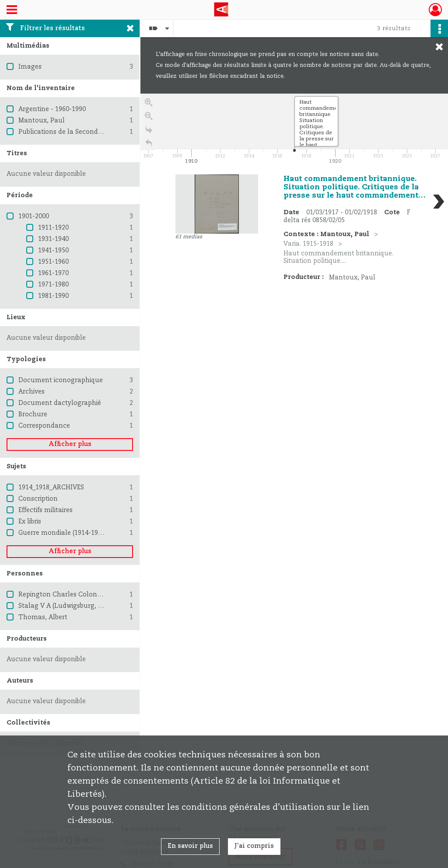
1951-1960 (53, 262)
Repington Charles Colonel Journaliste (79, 595)
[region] (294, 225)
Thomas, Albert (43, 617)
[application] (294, 130)
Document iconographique (61, 380)
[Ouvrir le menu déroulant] (12, 10)
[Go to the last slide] (149, 132)
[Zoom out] (149, 118)
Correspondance (44, 426)
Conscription (38, 499)
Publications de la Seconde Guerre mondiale (87, 132)
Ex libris (30, 522)
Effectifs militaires (45, 510)
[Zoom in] (149, 105)
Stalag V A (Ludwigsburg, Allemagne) (76, 606)
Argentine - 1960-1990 (52, 109)
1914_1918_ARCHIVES (51, 488)
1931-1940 (53, 239)
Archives (31, 392)
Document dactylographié (60, 403)
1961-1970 (53, 273)
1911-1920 (53, 228)
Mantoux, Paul (42, 121)
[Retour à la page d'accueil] (149, 145)
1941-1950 (53, 251)
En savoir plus (190, 846)
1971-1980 (53, 285)
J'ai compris (254, 846)
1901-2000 (34, 216)
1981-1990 (53, 296)
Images (30, 67)
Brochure (33, 415)
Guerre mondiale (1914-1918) (63, 533)
